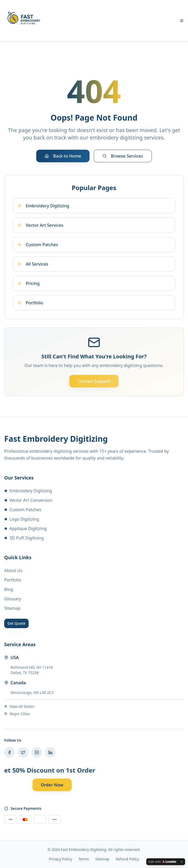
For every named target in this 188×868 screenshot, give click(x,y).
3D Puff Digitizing (24, 538)
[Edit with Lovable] (162, 862)
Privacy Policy (60, 859)
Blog (9, 589)
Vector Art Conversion (28, 500)
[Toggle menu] (182, 21)
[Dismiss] (182, 862)
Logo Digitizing (22, 519)
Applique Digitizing (25, 529)
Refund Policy (127, 859)
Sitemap (12, 608)
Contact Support (94, 381)
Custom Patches (23, 510)
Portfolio (13, 580)
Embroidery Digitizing (28, 491)
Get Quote (16, 623)
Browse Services (123, 156)
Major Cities (17, 714)
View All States (19, 706)
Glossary (13, 599)
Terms (84, 859)
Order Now (52, 785)
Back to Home (63, 156)
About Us (13, 570)
